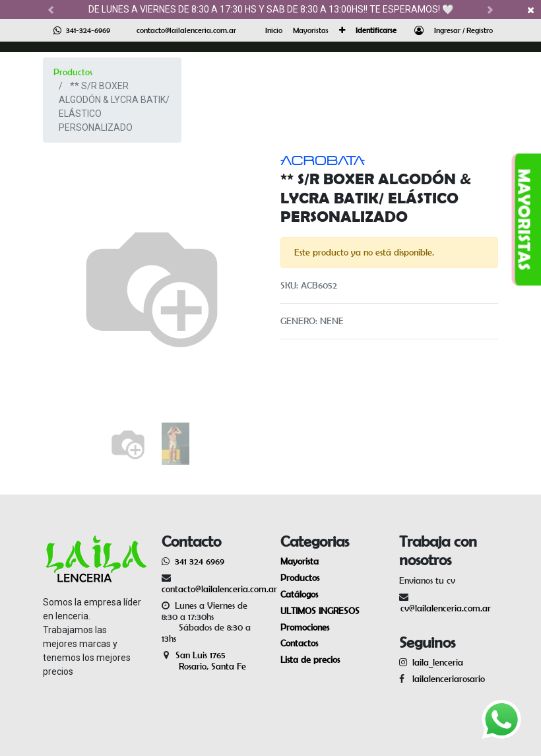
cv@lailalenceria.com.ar (446, 608)
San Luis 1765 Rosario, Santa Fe (204, 661)
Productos (73, 72)
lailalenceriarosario (446, 679)
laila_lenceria (438, 662)
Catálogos (299, 594)
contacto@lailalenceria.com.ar (186, 30)
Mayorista (300, 561)
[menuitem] (274, 30)
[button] (342, 30)
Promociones (305, 627)
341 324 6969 (200, 561)
